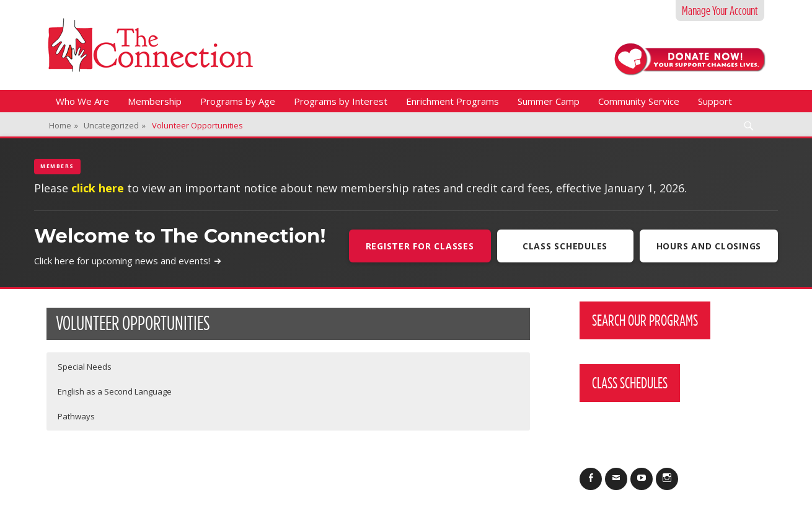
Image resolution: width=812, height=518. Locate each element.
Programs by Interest (341, 101)
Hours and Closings (709, 246)
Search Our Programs (645, 320)
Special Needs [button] (85, 367)
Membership (155, 101)
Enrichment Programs (452, 101)
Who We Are (82, 101)
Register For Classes (420, 246)
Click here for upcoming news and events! (128, 261)
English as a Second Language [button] (115, 391)
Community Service (639, 101)
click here (98, 188)
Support (715, 101)
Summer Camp (549, 101)
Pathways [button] (76, 416)
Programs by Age (238, 101)
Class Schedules (565, 246)
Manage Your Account (720, 11)
